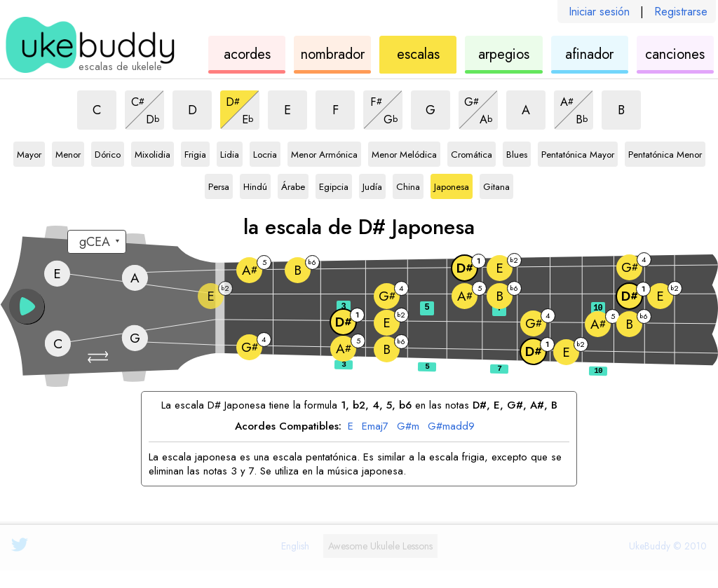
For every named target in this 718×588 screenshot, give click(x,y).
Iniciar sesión (599, 12)
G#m (408, 427)
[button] (100, 357)
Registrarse (681, 12)
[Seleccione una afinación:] (97, 242)
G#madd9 (451, 427)
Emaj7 (375, 427)
